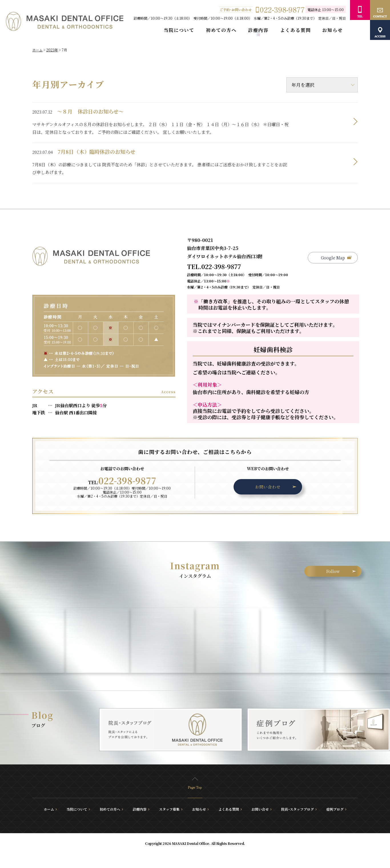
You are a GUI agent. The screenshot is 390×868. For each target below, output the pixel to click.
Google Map (333, 258)
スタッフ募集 (169, 809)
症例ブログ (335, 809)
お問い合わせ (268, 487)
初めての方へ (221, 30)
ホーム (49, 809)
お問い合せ (260, 809)
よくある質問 (295, 30)
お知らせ (333, 30)
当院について (179, 30)
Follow (333, 571)
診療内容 (258, 30)
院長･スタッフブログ (297, 809)
